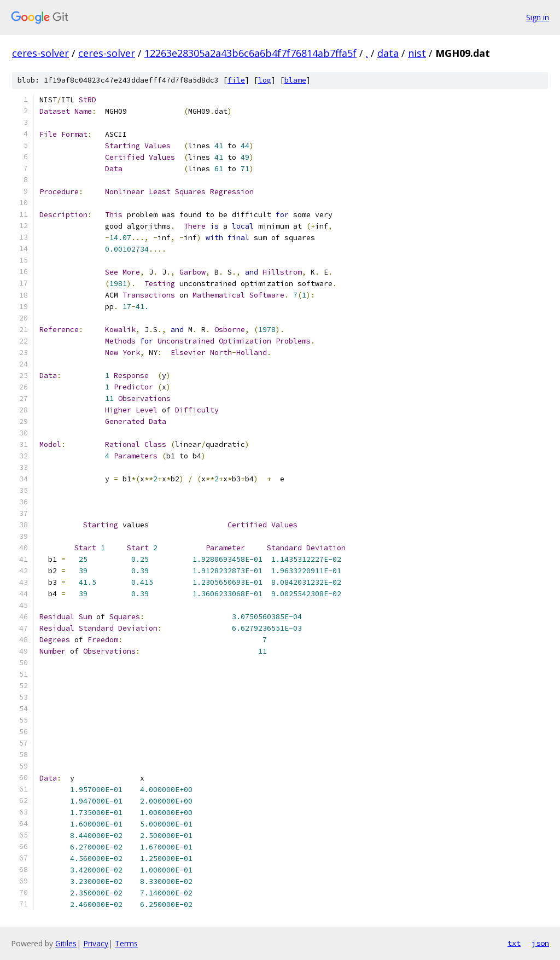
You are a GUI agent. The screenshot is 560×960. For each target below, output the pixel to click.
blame (295, 80)
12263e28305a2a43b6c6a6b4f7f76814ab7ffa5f (250, 53)
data (388, 53)
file (236, 80)
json (540, 943)
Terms (126, 943)
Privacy (96, 943)
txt (514, 943)
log (265, 80)
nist (417, 53)
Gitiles (66, 943)
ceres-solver (40, 53)
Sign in (538, 17)
